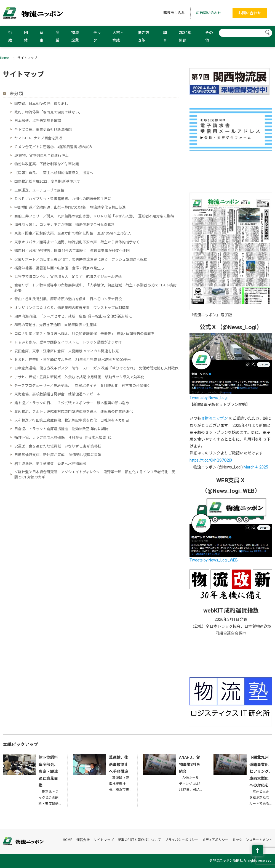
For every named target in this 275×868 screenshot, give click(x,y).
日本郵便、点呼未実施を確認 (38, 121)
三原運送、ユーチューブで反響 (39, 190)
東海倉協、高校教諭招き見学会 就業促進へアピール (57, 394)
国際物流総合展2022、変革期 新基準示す (47, 181)
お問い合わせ (250, 13)
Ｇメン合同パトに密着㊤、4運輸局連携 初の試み (53, 147)
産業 (57, 36)
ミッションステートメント (252, 840)
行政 (10, 36)
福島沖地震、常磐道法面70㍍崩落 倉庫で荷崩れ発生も (59, 268)
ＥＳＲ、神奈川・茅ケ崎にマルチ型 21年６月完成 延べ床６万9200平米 (73, 360)
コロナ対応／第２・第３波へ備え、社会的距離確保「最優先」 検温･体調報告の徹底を (84, 334)
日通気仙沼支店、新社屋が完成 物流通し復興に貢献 (58, 455)
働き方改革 (143, 36)
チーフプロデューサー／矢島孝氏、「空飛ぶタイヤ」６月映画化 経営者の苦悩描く (82, 386)
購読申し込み (174, 13)
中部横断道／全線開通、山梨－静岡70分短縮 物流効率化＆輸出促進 (70, 207)
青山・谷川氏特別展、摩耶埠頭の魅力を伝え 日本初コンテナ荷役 (68, 299)
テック (97, 36)
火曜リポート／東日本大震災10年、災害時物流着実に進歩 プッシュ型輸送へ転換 (81, 259)
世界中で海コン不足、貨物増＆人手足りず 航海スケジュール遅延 (68, 277)
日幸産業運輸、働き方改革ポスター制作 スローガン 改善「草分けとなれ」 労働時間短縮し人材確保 (96, 368)
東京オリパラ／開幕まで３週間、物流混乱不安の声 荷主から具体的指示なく (79, 242)
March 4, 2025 (256, 467)
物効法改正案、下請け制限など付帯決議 (47, 164)
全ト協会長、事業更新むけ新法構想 (43, 130)
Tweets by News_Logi (209, 398)
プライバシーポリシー (181, 840)
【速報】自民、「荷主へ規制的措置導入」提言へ (54, 173)
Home (5, 58)
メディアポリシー (215, 840)
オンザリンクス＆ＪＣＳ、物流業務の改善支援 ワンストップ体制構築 (72, 308)
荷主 (42, 36)
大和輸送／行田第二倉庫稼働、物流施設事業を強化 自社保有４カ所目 (72, 420)
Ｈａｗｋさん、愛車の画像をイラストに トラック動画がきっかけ (68, 342)
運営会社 (83, 840)
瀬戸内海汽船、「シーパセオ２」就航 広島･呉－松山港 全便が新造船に (73, 316)
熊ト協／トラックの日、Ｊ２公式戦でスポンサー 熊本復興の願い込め (72, 403)
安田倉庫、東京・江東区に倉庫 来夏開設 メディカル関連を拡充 (67, 351)
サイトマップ (104, 840)
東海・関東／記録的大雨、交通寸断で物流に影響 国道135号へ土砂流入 (73, 233)
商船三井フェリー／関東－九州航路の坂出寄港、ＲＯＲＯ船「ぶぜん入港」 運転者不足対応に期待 (94, 216)
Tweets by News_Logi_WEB (214, 560)
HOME (68, 840)
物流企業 (75, 36)
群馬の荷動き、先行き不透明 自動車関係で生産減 (55, 325)
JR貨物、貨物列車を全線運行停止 (42, 155)
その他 (209, 36)
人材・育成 (118, 36)
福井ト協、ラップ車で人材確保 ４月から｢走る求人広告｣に (63, 437)
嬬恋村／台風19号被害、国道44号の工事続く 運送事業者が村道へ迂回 (72, 251)
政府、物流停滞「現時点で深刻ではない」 (48, 112)
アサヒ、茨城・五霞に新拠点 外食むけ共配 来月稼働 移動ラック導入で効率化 (79, 377)
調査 (165, 36)
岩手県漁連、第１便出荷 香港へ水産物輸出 (50, 464)
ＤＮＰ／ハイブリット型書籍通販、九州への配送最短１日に (63, 199)
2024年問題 (185, 36)
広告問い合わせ (209, 13)
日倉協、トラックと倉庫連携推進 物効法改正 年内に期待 (61, 429)
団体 (26, 36)
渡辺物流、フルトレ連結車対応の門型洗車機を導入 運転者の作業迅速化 (74, 412)
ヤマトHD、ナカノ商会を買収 (38, 138)
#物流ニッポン (215, 418)
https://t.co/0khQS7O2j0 (211, 460)
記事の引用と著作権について (139, 840)
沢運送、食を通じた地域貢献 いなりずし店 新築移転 (58, 446)
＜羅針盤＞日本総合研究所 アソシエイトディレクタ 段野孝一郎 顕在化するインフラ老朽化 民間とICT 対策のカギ (95, 475)
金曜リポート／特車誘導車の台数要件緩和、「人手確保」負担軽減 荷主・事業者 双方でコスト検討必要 (95, 288)
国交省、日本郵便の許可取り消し (41, 104)
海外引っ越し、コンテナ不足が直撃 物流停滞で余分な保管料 (65, 225)
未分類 (16, 94)
